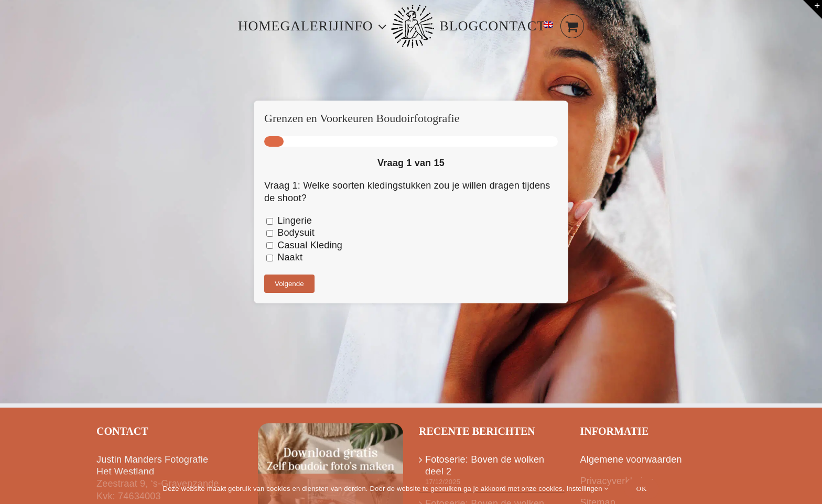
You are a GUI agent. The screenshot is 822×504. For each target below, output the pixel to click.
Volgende (289, 284)
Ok (642, 489)
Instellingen (587, 489)
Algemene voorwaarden (631, 459)
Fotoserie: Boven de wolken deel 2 (485, 465)
